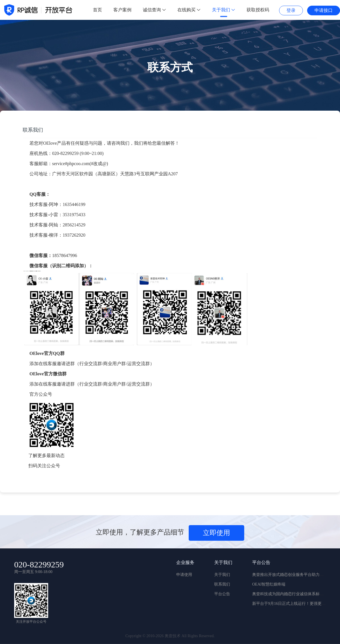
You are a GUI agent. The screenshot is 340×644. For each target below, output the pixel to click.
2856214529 (74, 225)
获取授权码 (258, 10)
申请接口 (324, 10)
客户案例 (122, 10)
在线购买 (189, 10)
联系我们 (222, 584)
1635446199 (74, 204)
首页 (97, 10)
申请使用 (184, 575)
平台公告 (222, 594)
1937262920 (74, 235)
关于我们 (224, 10)
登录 (291, 10)
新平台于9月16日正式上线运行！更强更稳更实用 (295, 604)
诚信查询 (154, 10)
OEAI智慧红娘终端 (269, 584)
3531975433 (74, 215)
